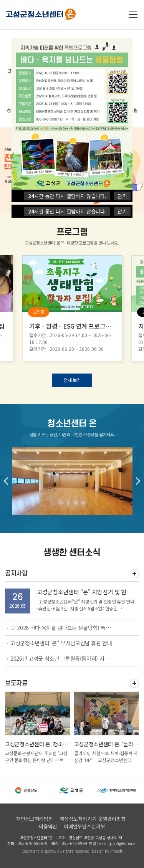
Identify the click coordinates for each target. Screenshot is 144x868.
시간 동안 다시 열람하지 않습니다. (67, 211)
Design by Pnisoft (107, 851)
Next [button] (136, 481)
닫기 (122, 211)
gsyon (50, 851)
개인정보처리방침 (35, 819)
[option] (72, 308)
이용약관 (48, 826)
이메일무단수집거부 (84, 826)
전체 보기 (72, 380)
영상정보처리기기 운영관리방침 (93, 819)
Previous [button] (8, 481)
